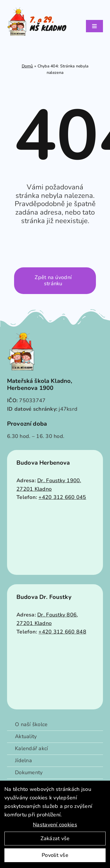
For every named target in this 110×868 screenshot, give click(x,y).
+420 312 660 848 (62, 632)
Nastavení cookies (55, 825)
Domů (27, 66)
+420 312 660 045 (62, 497)
